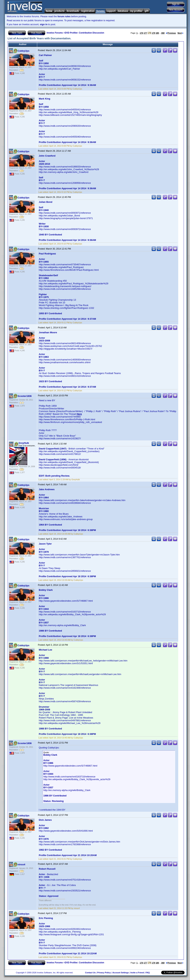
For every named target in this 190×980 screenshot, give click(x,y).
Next (180, 33)
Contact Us (90, 973)
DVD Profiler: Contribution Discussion (84, 33)
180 (157, 33)
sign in (44, 24)
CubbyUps (23, 51)
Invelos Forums (55, 33)
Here (79, 414)
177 (145, 33)
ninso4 (21, 864)
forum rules (64, 16)
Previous (171, 33)
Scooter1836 (25, 396)
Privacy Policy (104, 973)
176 (141, 33)
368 (163, 33)
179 (153, 33)
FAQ (148, 973)
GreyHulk (24, 443)
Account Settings (121, 973)
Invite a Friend (137, 973)
